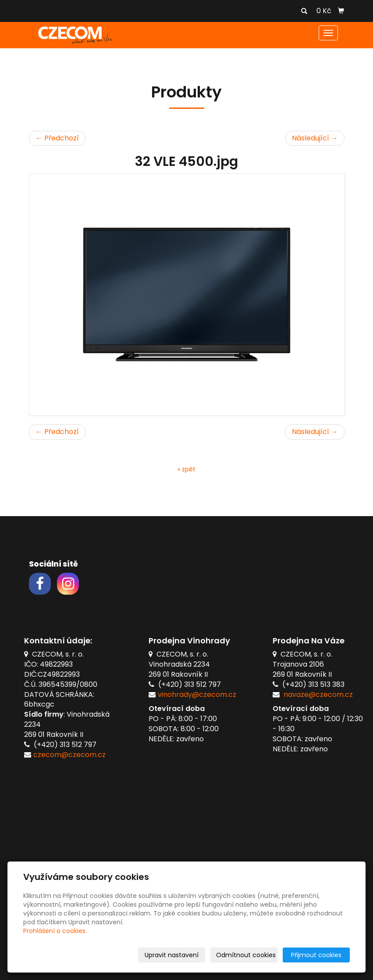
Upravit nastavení (172, 955)
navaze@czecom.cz (318, 695)
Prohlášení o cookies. (55, 931)
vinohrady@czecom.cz (197, 695)
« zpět (186, 469)
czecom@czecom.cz (69, 755)
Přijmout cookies (316, 955)
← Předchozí (57, 138)
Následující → (315, 138)
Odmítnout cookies (246, 955)
